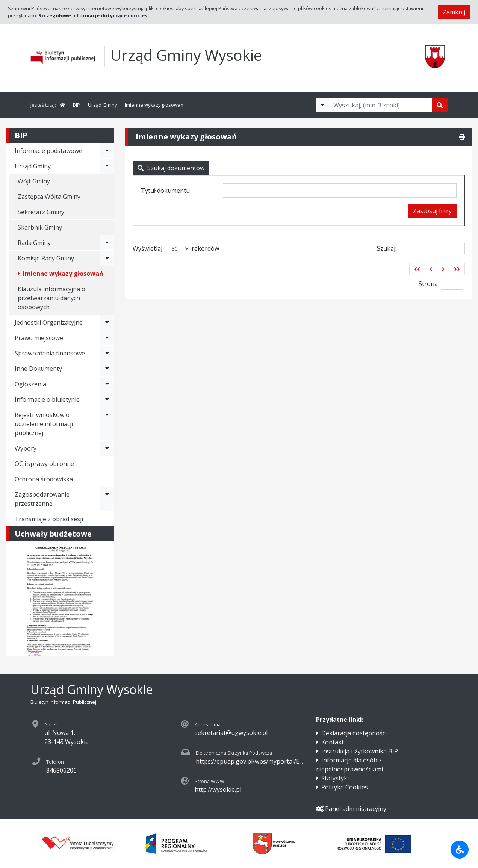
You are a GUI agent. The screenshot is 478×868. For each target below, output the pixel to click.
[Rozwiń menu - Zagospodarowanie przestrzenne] (107, 499)
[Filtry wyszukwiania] (322, 105)
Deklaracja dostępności (354, 733)
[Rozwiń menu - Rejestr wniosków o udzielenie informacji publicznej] (107, 424)
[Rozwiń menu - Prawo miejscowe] (107, 338)
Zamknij (454, 12)
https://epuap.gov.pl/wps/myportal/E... (249, 761)
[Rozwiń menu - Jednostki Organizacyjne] (107, 322)
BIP (76, 105)
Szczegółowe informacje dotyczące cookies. (94, 15)
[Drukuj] (462, 137)
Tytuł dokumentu (165, 191)
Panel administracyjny (351, 809)
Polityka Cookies (345, 787)
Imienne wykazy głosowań (154, 105)
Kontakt (333, 742)
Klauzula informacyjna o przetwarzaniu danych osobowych (51, 298)
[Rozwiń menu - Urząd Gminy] (107, 166)
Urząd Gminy (102, 105)
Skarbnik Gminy (40, 227)
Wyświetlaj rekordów (176, 249)
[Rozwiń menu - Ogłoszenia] (107, 384)
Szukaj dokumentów (171, 168)
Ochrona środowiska (44, 479)
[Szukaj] (440, 105)
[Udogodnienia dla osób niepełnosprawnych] (460, 850)
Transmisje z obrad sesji (49, 519)
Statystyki (335, 778)
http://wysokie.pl (218, 789)
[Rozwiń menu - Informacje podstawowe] (107, 151)
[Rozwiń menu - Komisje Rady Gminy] (107, 258)
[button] (417, 269)
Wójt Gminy (34, 181)
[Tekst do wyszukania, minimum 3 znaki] (380, 105)
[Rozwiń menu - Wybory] (107, 448)
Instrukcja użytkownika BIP (360, 751)
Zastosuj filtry (432, 211)
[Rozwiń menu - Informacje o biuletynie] (107, 399)
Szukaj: (421, 249)
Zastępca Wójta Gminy (49, 197)
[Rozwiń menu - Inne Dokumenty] (107, 369)
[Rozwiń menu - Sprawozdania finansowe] (107, 353)
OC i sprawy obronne (44, 464)
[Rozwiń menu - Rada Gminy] (107, 243)
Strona (428, 284)
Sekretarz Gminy (41, 212)
